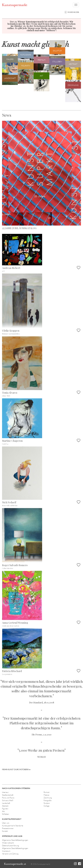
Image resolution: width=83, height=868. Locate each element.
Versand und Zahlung (10, 854)
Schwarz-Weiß (8, 800)
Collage (46, 806)
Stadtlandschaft (8, 795)
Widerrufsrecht (8, 843)
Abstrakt (5, 806)
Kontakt (5, 831)
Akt (3, 811)
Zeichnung (48, 798)
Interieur (5, 792)
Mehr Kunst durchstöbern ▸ (16, 769)
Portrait (46, 792)
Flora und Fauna (8, 798)
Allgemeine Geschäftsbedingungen (15, 840)
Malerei (46, 795)
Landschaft (6, 803)
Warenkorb (72, 12)
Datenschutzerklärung (10, 846)
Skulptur (47, 803)
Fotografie (48, 800)
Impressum (6, 851)
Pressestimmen (8, 828)
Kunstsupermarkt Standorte (13, 826)
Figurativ (5, 809)
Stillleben (6, 814)
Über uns (6, 823)
